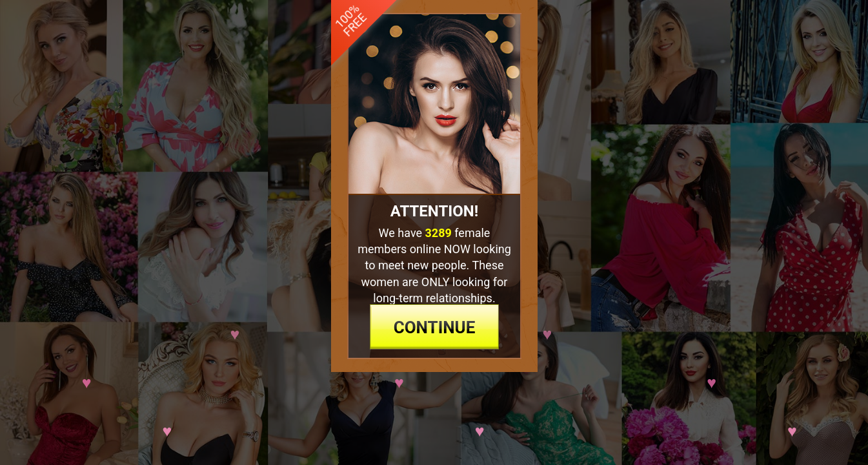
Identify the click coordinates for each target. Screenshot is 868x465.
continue (434, 387)
